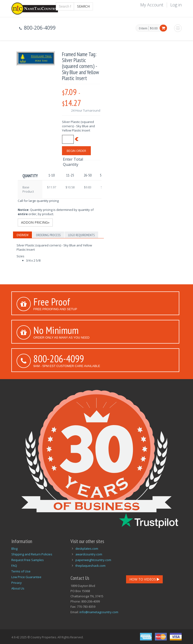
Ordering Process (48, 235)
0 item (143, 28)
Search (83, 6)
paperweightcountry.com (93, 560)
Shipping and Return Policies (32, 554)
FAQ (14, 566)
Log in (176, 5)
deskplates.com (87, 549)
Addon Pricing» (35, 222)
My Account (152, 5)
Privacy (17, 583)
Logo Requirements (81, 235)
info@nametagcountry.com (99, 612)
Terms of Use (21, 571)
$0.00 (154, 28)
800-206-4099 (59, 358)
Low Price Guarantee (26, 577)
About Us (18, 588)
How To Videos (144, 579)
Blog (14, 549)
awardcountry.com (89, 554)
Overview (22, 235)
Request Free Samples (28, 560)
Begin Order (76, 151)
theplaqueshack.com (90, 566)
